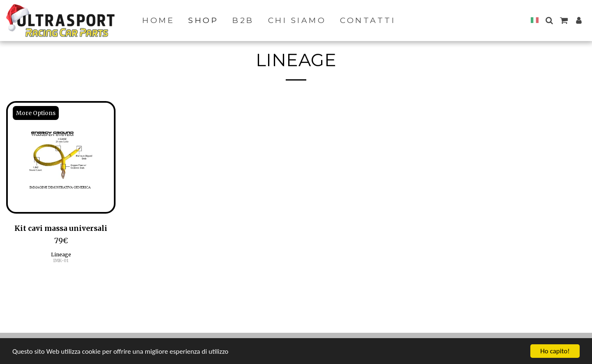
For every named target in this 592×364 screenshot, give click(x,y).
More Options (36, 113)
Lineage (61, 255)
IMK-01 (61, 261)
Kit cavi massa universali (61, 228)
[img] (61, 157)
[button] (549, 20)
